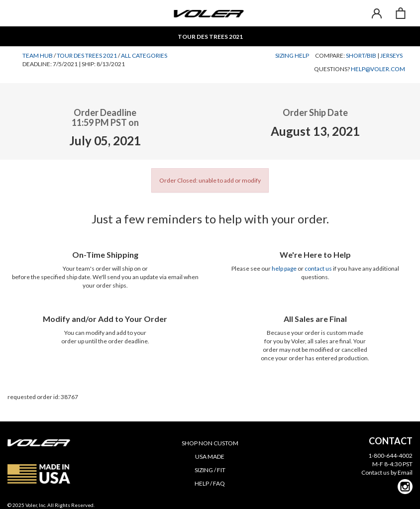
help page (284, 268)
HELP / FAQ (210, 483)
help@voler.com (378, 69)
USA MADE (210, 457)
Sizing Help (292, 55)
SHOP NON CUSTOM (210, 443)
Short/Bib (361, 55)
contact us (318, 268)
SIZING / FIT (210, 470)
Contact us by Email (387, 472)
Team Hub (38, 55)
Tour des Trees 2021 (87, 55)
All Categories (144, 55)
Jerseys (391, 55)
